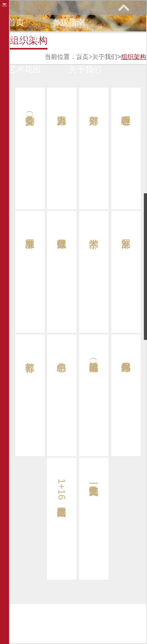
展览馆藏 (24, 38)
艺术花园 (24, 69)
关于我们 (85, 69)
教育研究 (85, 38)
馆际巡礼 (85, 54)
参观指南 (69, 22)
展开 (123, 7)
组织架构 (134, 57)
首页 (16, 22)
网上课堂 (24, 54)
